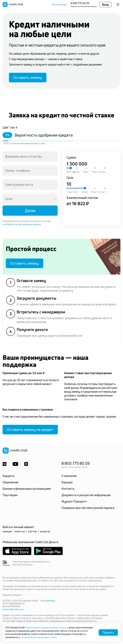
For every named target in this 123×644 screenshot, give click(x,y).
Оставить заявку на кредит (31, 431)
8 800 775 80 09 (80, 3)
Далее (30, 211)
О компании (69, 478)
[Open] (55, 200)
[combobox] (30, 157)
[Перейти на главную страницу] (13, 4)
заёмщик (7, 533)
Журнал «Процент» (74, 503)
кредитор (45, 533)
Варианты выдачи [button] (14, 597)
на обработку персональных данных (22, 225)
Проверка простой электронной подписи (88, 510)
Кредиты (8, 478)
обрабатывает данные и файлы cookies (47, 628)
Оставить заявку (29, 78)
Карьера (67, 484)
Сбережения (10, 484)
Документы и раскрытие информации (86, 497)
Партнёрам (10, 497)
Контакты (68, 491)
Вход (105, 4)
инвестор (20, 533)
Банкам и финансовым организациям (27, 491)
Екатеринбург (59, 4)
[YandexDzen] (27, 466)
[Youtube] (16, 466)
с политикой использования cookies (39, 637)
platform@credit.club (13, 611)
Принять (108, 632)
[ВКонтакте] (4, 466)
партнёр (33, 533)
